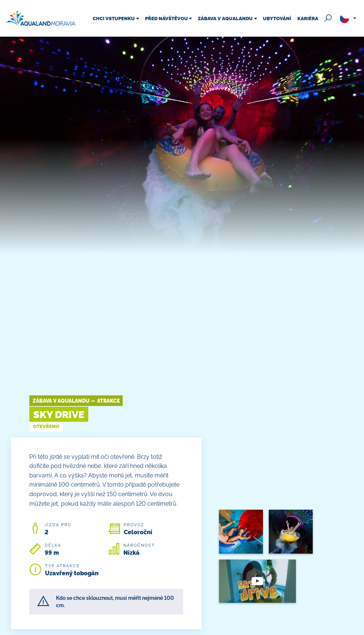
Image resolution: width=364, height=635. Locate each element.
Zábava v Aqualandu (61, 401)
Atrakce (108, 401)
